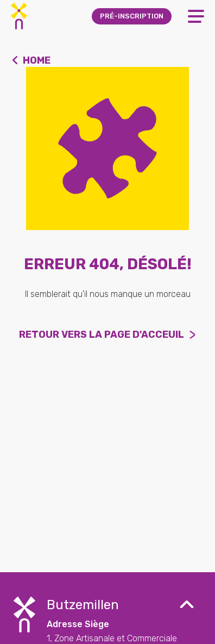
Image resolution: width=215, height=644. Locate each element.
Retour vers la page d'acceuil (102, 335)
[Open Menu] (196, 16)
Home (37, 60)
